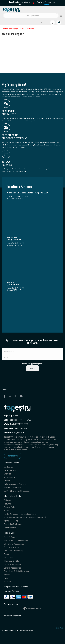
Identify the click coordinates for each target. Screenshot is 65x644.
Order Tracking (10, 470)
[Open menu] (60, 16)
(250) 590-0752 (15, 433)
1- (18, 420)
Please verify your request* (32, 364)
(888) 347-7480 (25, 420)
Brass (6, 554)
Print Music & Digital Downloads (17, 571)
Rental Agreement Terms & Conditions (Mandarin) (25, 517)
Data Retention (10, 528)
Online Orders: (10, 420)
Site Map (60, 628)
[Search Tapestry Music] (31, 16)
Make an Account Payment (15, 484)
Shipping (8, 500)
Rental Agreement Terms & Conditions (20, 514)
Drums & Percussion (13, 564)
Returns (7, 504)
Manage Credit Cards (13, 487)
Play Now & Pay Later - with (46, 3)
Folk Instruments (11, 547)
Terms (7, 511)
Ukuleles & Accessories (14, 544)
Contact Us (13, 456)
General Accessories (12, 568)
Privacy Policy (10, 507)
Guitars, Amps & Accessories (16, 540)
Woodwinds (9, 558)
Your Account (10, 477)
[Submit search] (6, 16)
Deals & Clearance (11, 537)
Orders (7, 481)
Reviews (7, 581)
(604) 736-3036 (16, 428)
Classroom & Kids (11, 561)
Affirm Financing (11, 521)
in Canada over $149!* (20, 3)
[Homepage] (17, 10)
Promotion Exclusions (13, 524)
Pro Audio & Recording (13, 551)
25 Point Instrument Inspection (17, 491)
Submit (32, 368)
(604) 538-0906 (16, 424)
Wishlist (7, 474)
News (6, 578)
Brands (7, 575)
